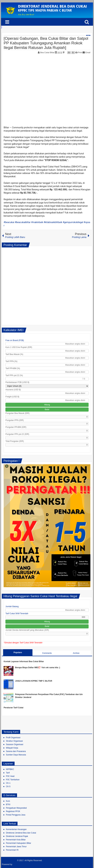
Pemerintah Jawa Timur (16, 847)
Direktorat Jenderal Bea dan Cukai (21, 833)
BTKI (8, 805)
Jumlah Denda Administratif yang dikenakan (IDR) (27, 630)
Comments (47, 653)
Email (86, 53)
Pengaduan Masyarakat (16, 808)
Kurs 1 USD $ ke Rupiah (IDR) (19, 347)
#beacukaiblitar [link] (23, 222)
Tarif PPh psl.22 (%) (14, 375)
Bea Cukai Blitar (48, 53)
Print (79, 53)
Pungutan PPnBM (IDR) (16, 427)
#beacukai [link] (9, 222)
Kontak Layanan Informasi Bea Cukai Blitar (24, 661)
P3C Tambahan (13, 780)
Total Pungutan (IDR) (15, 441)
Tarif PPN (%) (11, 361)
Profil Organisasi (13, 738)
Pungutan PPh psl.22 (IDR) (17, 434)
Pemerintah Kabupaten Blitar (18, 843)
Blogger (16, 864)
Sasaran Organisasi (14, 744)
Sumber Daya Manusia (16, 755)
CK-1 (8, 783)
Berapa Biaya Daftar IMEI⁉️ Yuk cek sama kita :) (38, 668)
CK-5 (8, 787)
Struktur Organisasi (14, 741)
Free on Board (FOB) (15, 340)
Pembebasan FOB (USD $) (17, 382)
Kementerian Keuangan (16, 829)
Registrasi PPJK (13, 811)
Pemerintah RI (12, 850)
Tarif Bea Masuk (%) (14, 354)
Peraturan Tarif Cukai (13, 708)
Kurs (8, 801)
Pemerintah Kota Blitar (16, 840)
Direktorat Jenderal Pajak (17, 836)
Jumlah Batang (12, 606)
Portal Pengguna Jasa (16, 815)
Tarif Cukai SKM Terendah (17, 614)
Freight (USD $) (12, 397)
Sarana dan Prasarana (16, 751)
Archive (76, 653)
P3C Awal (10, 776)
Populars (18, 652)
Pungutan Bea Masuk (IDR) (17, 413)
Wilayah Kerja (12, 748)
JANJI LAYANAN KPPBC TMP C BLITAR (34, 681)
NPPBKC (10, 769)
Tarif (8, 773)
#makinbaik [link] (37, 222)
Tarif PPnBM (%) (13, 368)
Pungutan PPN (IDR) (14, 420)
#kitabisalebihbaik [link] (53, 222)
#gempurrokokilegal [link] (73, 222)
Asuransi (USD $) (13, 390)
